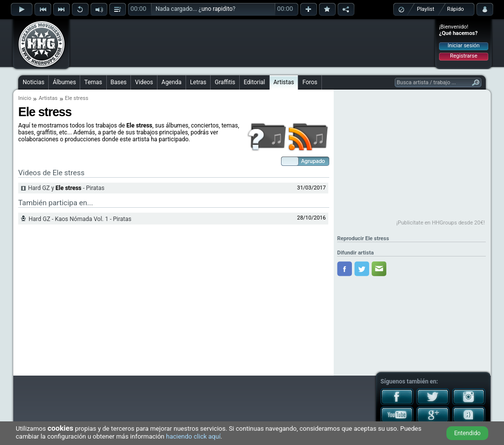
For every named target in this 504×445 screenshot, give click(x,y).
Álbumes (64, 82)
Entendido (468, 433)
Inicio (25, 98)
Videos (144, 82)
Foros (310, 82)
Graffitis (225, 82)
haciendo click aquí (193, 436)
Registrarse (463, 56)
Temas (93, 82)
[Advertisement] (252, 43)
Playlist (425, 9)
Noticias (33, 82)
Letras (198, 82)
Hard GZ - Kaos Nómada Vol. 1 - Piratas (80, 219)
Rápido (455, 9)
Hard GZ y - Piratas (66, 188)
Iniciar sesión (464, 46)
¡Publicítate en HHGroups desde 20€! (441, 223)
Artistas (284, 82)
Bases (119, 82)
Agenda (172, 82)
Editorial (254, 82)
